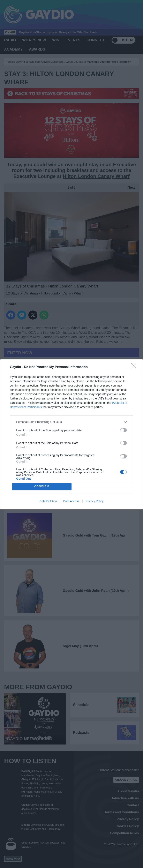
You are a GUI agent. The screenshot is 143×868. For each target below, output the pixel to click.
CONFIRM (42, 487)
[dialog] (71, 434)
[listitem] (71, 422)
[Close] (135, 367)
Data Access (71, 501)
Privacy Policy (95, 501)
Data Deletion (48, 501)
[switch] (123, 430)
